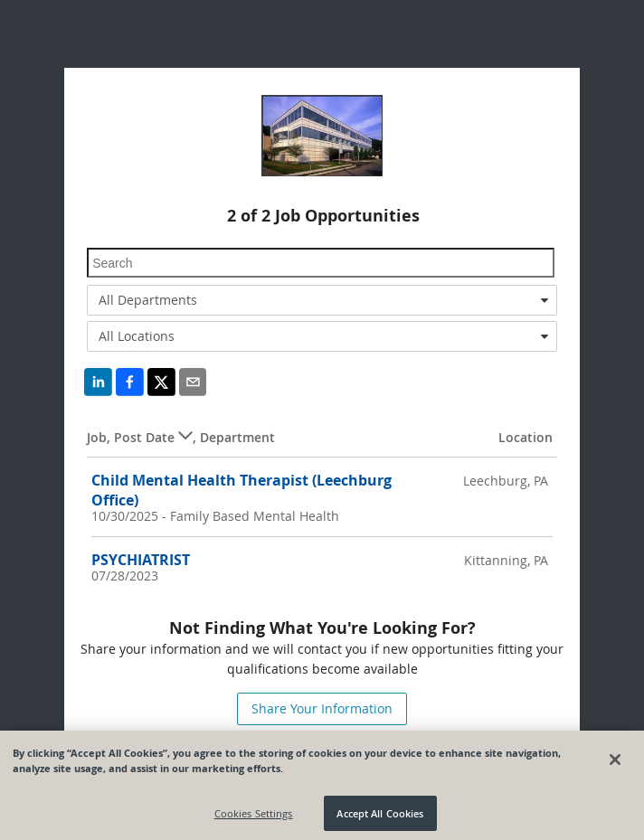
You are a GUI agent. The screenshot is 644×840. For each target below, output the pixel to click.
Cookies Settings (254, 817)
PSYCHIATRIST (141, 560)
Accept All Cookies (380, 817)
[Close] (615, 763)
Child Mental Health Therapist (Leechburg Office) (241, 490)
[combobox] (322, 300)
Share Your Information (322, 708)
